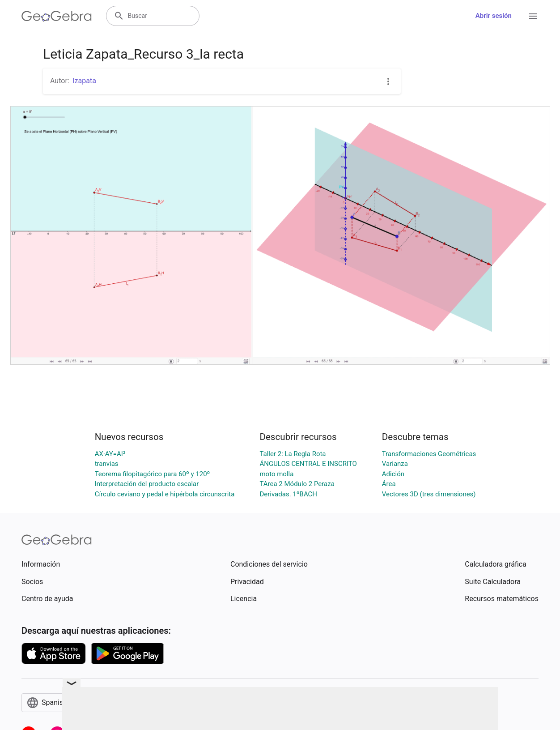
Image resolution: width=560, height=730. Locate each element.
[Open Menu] (533, 16)
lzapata (85, 81)
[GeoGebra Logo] (57, 16)
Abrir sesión (494, 16)
